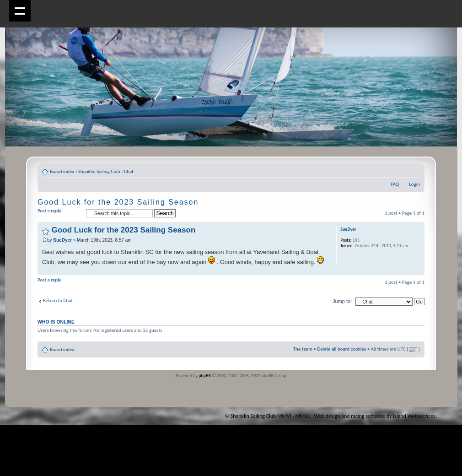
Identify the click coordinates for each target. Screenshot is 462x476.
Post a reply (59, 214)
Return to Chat (58, 300)
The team (303, 349)
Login (414, 184)
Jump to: (342, 301)
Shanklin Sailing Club (99, 171)
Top (417, 270)
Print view (399, 170)
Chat (129, 171)
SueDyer (62, 240)
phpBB (205, 376)
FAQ (395, 184)
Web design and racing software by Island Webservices (375, 416)
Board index (62, 171)
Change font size (413, 170)
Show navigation (20, 11)
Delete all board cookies (341, 349)
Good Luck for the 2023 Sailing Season (118, 202)
